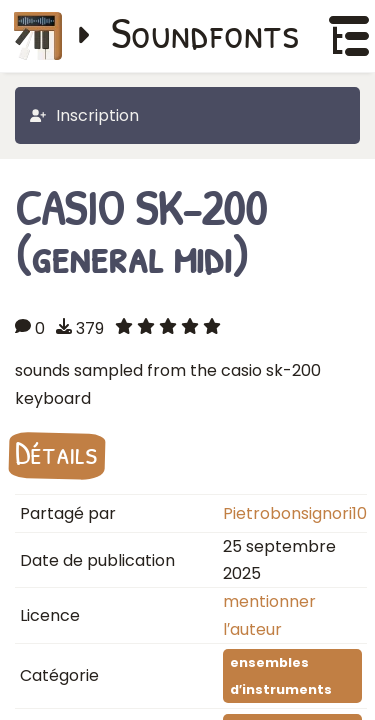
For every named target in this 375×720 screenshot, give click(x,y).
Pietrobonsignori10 (295, 513)
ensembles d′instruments (281, 676)
